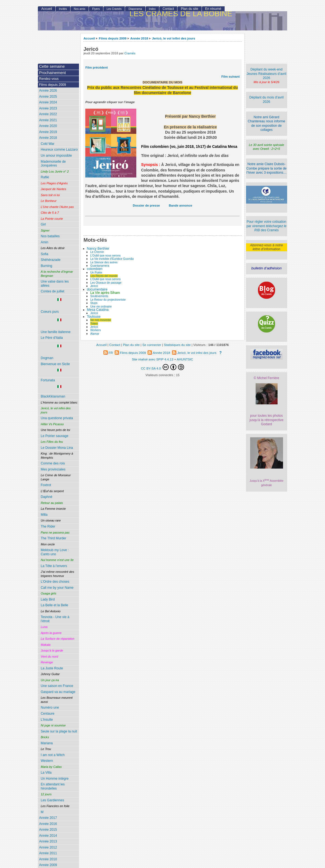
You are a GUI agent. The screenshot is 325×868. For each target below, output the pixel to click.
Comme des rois (53, 463)
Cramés (130, 53)
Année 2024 (48, 102)
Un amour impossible (56, 156)
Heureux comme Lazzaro (59, 150)
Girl (43, 224)
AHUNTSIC (185, 359)
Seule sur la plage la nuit (59, 731)
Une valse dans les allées (55, 284)
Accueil (89, 38)
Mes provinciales (53, 469)
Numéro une (50, 708)
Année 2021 (48, 120)
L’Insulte (47, 720)
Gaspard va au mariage (58, 692)
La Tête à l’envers (54, 566)
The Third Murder (53, 538)
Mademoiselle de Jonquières (53, 164)
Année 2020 (48, 126)
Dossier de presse (146, 205)
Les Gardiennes (52, 800)
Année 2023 (48, 108)
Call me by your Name (57, 588)
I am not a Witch (53, 755)
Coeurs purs (59, 306)
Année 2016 (48, 824)
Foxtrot (46, 485)
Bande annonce (180, 205)
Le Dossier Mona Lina (57, 448)
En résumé (213, 9)
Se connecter (152, 345)
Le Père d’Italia (52, 338)
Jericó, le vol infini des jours (173, 38)
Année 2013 (48, 841)
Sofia (44, 254)
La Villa (46, 773)
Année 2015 (48, 830)
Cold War (47, 144)
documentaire (97, 289)
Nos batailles (50, 236)
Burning (46, 266)
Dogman (59, 352)
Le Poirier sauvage (54, 436)
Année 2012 (48, 847)
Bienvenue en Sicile (59, 367)
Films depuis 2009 (113, 38)
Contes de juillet (52, 291)
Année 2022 (48, 114)
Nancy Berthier (98, 249)
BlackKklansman (53, 396)
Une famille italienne (59, 326)
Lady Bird (48, 599)
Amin (44, 242)
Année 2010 (48, 859)
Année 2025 (48, 97)
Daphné (46, 497)
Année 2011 (48, 853)
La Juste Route (52, 668)
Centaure (47, 714)
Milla (44, 515)
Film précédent (96, 67)
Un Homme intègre (55, 779)
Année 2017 (48, 818)
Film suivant (231, 77)
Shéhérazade (50, 260)
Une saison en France (57, 686)
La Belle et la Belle (54, 605)
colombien (95, 269)
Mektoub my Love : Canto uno (55, 552)
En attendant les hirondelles (53, 786)
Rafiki (45, 177)
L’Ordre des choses (55, 582)
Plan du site (190, 9)
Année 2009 (48, 865)
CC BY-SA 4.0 (163, 367)
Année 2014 (48, 836)
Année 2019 (48, 132)
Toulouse (94, 317)
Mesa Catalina (98, 310)
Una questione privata (57, 418)
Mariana (47, 743)
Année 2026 (48, 91)
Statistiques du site (177, 345)
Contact (168, 9)
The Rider (48, 526)
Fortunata (59, 383)
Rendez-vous (49, 79)
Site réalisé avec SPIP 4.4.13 (153, 359)
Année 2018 (139, 38)
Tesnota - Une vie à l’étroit (55, 619)
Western (47, 761)
